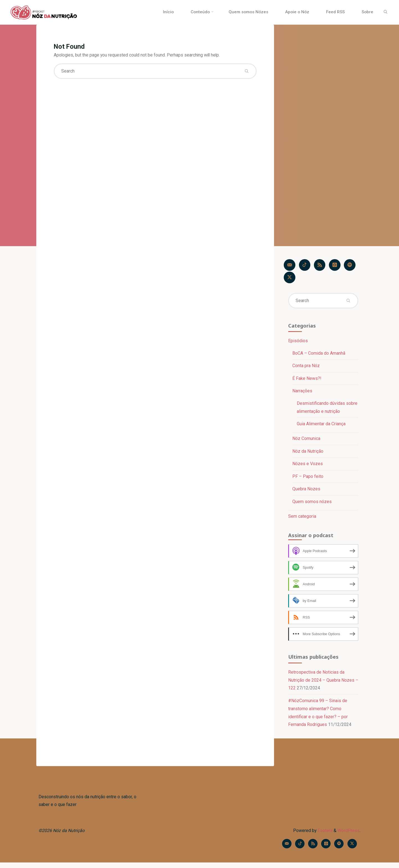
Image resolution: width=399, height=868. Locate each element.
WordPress (348, 835)
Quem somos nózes (312, 504)
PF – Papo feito (308, 479)
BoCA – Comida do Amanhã (319, 355)
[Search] (384, 12)
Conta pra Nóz (306, 368)
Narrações (302, 393)
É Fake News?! (307, 380)
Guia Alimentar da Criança (321, 426)
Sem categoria (302, 519)
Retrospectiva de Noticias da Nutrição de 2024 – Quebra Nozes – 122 (321, 684)
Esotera (324, 835)
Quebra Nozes (306, 492)
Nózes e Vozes (308, 466)
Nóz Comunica (306, 441)
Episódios (298, 342)
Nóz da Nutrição (308, 454)
